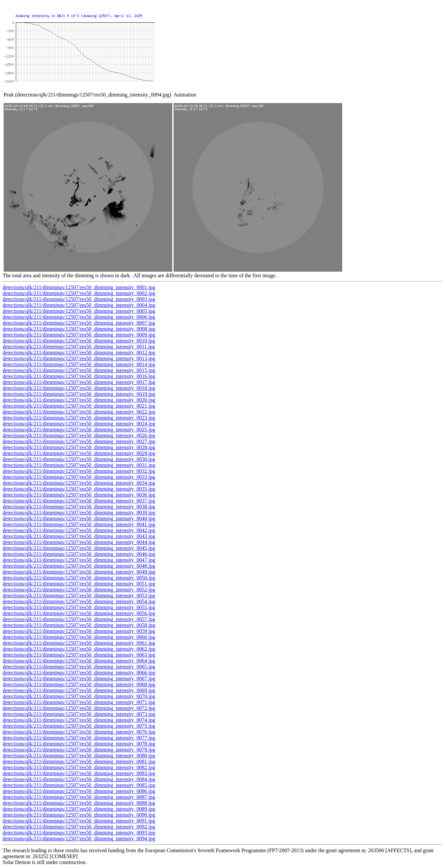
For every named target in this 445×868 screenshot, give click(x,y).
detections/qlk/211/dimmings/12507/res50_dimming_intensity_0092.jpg (79, 827)
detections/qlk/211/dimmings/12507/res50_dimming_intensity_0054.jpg (79, 601)
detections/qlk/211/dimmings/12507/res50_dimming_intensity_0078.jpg (79, 744)
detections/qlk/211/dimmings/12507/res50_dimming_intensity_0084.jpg (79, 779)
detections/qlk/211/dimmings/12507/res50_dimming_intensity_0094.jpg (79, 839)
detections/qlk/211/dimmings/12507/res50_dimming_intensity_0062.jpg (79, 649)
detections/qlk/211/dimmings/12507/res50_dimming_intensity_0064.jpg (79, 661)
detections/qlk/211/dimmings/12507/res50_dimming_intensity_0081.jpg (79, 761)
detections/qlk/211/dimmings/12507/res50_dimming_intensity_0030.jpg (79, 459)
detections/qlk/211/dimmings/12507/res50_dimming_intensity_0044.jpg (79, 542)
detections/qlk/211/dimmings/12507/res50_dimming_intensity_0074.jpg (79, 720)
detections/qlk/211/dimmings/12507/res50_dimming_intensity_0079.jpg (79, 750)
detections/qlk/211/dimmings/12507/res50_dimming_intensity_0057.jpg (79, 619)
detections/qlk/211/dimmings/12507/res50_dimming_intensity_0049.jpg (79, 572)
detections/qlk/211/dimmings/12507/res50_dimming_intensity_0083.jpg (79, 773)
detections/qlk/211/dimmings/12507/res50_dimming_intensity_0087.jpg (79, 797)
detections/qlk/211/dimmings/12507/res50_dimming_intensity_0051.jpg (79, 584)
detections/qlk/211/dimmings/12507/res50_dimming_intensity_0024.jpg (79, 424)
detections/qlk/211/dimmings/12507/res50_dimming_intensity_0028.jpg (79, 447)
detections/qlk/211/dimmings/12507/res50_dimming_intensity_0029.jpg (79, 453)
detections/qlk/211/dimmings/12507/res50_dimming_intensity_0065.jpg (79, 667)
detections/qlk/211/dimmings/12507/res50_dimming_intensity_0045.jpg (79, 548)
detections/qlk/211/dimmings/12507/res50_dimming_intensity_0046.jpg (79, 554)
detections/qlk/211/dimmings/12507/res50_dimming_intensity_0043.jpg (79, 536)
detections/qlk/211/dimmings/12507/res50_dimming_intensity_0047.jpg (79, 560)
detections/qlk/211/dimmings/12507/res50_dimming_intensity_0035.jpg (79, 489)
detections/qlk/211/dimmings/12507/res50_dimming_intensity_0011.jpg (79, 347)
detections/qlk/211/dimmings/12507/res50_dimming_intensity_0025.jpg (79, 430)
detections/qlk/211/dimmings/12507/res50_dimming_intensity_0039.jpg (79, 513)
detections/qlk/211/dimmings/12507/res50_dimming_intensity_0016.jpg (79, 376)
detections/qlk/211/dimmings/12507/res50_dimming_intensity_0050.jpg (79, 578)
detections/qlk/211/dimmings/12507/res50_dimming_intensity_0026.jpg (79, 435)
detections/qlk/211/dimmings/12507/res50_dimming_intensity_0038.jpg (79, 507)
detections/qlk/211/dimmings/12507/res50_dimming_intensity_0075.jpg (79, 726)
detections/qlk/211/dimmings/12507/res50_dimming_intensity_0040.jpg (79, 518)
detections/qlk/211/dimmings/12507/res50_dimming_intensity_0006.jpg (79, 317)
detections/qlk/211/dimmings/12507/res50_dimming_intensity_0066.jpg (79, 673)
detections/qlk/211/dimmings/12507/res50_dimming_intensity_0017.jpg (79, 382)
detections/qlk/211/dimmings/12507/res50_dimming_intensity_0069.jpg (79, 690)
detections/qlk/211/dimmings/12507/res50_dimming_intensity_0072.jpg (79, 708)
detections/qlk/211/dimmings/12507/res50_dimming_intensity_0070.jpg (79, 696)
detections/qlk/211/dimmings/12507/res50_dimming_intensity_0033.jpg (79, 477)
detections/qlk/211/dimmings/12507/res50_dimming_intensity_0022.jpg (79, 412)
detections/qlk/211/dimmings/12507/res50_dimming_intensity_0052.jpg (79, 590)
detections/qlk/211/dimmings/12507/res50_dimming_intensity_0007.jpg (79, 323)
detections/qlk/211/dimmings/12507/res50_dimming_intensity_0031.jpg (79, 465)
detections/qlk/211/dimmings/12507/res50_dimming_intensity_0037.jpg (79, 501)
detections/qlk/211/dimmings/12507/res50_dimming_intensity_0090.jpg (79, 815)
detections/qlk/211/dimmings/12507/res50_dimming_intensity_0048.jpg (79, 566)
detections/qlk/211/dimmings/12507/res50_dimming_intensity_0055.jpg (79, 607)
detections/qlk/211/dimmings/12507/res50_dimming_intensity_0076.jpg (79, 732)
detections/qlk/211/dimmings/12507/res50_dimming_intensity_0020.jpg (79, 400)
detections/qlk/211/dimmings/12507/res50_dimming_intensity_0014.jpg (79, 364)
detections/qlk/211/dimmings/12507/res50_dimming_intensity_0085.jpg (79, 785)
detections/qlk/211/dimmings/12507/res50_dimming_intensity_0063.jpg (79, 655)
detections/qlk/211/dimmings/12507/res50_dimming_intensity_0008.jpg (79, 329)
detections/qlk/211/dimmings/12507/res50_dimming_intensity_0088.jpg (79, 803)
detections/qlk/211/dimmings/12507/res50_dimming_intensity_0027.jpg (79, 441)
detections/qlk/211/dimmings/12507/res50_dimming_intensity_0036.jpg (79, 495)
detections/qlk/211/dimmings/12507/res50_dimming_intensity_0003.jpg (79, 299)
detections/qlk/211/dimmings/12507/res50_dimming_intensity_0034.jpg (79, 483)
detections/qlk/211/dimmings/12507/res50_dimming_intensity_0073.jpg (79, 714)
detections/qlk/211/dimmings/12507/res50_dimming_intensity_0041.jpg (79, 524)
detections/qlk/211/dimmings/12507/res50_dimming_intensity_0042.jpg (79, 530)
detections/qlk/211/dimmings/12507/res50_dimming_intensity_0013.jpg (79, 358)
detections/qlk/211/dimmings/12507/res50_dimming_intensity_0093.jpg (79, 833)
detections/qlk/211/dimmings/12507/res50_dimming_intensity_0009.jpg (79, 335)
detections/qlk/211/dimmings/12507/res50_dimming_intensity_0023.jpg (79, 418)
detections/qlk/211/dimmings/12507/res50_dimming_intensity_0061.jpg (79, 643)
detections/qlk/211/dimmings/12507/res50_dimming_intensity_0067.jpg (79, 678)
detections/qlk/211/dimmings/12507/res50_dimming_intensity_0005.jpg (79, 311)
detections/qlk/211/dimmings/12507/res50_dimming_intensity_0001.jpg (79, 287)
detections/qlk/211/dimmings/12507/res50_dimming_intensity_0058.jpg (79, 625)
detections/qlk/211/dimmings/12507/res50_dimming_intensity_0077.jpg (79, 738)
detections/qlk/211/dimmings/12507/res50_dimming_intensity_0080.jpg (79, 756)
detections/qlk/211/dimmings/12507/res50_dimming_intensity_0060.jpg (79, 637)
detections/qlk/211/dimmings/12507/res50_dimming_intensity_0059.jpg (79, 631)
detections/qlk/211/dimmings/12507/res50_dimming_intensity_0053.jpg (79, 596)
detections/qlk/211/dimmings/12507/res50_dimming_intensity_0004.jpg (79, 305)
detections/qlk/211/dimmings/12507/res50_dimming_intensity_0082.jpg (79, 767)
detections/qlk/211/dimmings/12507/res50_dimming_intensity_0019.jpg (79, 394)
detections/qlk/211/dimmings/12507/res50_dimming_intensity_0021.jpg (79, 406)
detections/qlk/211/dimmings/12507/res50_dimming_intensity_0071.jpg (79, 702)
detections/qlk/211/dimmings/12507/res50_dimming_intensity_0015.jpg (79, 370)
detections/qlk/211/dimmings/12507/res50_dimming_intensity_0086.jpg (79, 791)
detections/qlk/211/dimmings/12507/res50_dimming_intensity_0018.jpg (79, 388)
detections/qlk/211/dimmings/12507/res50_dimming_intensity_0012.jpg (79, 353)
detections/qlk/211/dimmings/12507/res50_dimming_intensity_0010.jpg (79, 341)
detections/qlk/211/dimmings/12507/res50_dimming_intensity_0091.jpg (79, 821)
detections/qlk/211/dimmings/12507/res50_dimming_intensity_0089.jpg (79, 809)
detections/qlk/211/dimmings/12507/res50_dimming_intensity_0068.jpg (79, 684)
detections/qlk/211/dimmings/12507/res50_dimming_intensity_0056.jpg (79, 613)
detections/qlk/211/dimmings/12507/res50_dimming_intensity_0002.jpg (79, 293)
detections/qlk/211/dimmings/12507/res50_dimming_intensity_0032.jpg (79, 471)
